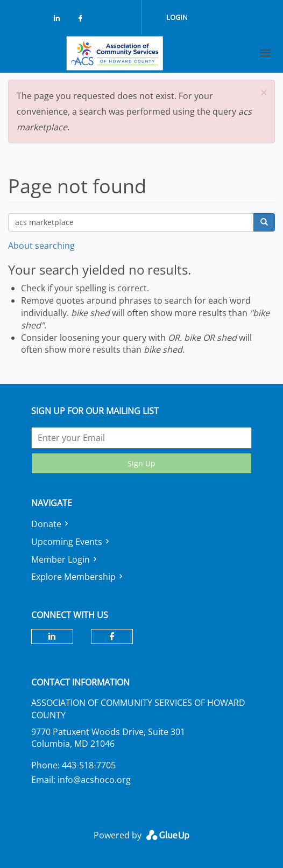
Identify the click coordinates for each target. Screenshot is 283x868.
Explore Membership (73, 577)
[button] (264, 93)
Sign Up (141, 463)
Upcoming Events (67, 542)
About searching (41, 246)
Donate (46, 524)
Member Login (61, 559)
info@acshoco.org (94, 780)
